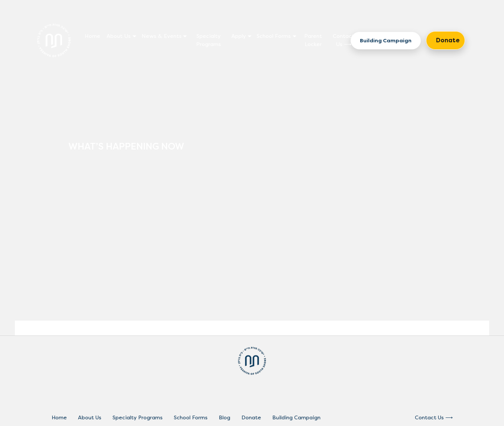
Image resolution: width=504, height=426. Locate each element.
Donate (448, 40)
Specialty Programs (209, 40)
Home (92, 36)
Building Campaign (386, 41)
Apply (239, 36)
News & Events (162, 36)
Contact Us (344, 40)
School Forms (274, 36)
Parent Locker (313, 40)
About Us (119, 36)
